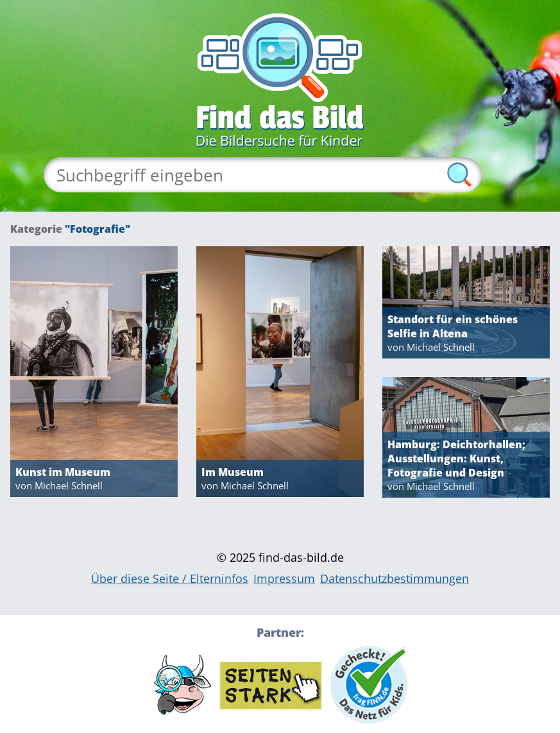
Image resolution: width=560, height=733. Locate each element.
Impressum (284, 578)
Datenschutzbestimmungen (395, 578)
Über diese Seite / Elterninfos (170, 578)
